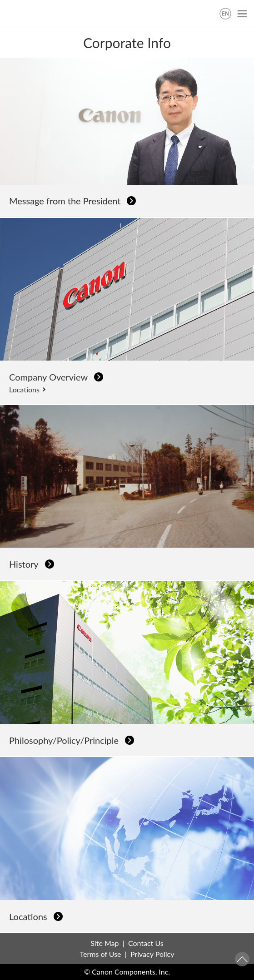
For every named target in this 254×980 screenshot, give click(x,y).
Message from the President (65, 201)
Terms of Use (101, 954)
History (24, 564)
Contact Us (146, 943)
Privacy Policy (152, 954)
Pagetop (242, 959)
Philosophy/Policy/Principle (64, 740)
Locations (24, 389)
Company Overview (48, 377)
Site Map (105, 943)
